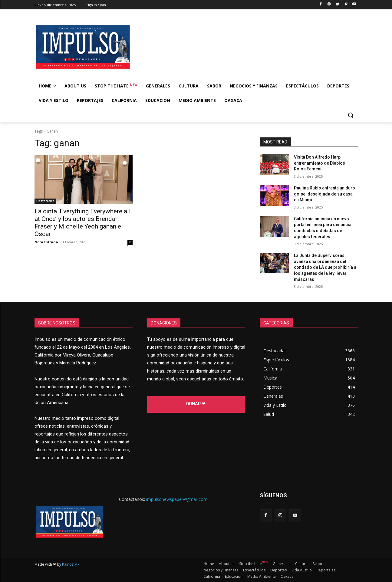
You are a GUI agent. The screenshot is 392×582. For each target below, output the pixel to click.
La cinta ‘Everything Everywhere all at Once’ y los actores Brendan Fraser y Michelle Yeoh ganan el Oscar (83, 223)
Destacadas (45, 201)
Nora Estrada (46, 242)
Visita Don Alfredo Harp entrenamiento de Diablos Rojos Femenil (320, 163)
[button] (351, 115)
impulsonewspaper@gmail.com (177, 499)
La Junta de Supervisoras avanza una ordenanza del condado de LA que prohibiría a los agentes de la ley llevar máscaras (325, 267)
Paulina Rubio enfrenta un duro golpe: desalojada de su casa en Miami (324, 194)
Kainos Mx (71, 564)
